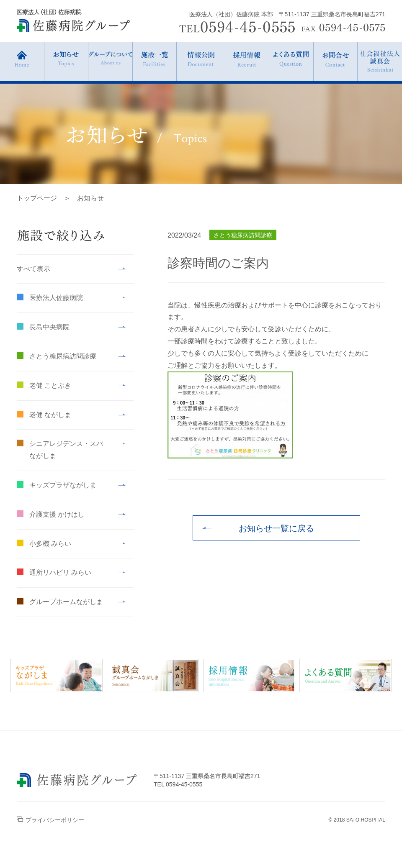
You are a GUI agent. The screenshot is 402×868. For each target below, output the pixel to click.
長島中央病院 (49, 327)
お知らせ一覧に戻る (276, 528)
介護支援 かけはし (57, 514)
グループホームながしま (66, 602)
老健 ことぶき (50, 385)
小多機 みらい (50, 544)
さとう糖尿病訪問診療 (63, 356)
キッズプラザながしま (63, 485)
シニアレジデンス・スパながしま (66, 450)
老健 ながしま (50, 415)
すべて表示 (33, 269)
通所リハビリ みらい (60, 572)
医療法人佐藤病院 (56, 298)
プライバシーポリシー (50, 820)
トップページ (37, 198)
